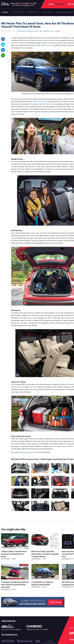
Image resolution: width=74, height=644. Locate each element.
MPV (41, 31)
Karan (57, 31)
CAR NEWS (61, 4)
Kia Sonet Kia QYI (32, 12)
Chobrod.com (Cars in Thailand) (37, 629)
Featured (47, 31)
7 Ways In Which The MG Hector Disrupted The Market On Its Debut (14, 554)
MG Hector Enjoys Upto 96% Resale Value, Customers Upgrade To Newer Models (45, 554)
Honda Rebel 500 (18, 12)
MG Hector (23, 31)
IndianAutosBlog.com (28, 452)
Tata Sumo (49, 45)
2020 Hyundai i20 (47, 12)
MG (52, 31)
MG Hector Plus (33, 31)
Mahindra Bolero (36, 45)
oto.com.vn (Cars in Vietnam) (11, 629)
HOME (51, 4)
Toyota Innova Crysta (40, 101)
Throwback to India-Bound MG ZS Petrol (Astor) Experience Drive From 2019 (15, 585)
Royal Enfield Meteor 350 (65, 12)
